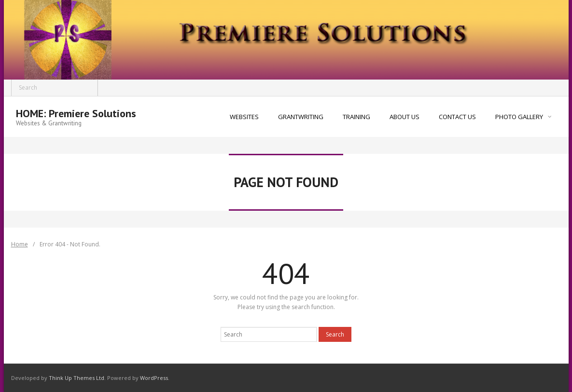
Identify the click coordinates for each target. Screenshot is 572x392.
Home (20, 244)
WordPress (154, 378)
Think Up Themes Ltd (77, 378)
